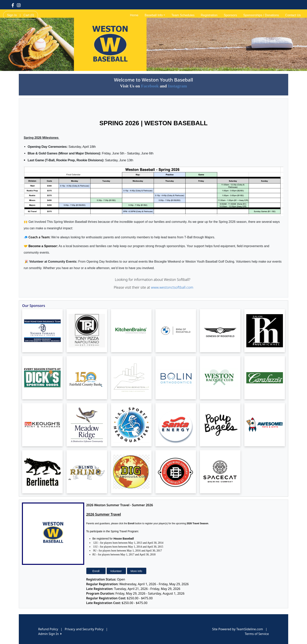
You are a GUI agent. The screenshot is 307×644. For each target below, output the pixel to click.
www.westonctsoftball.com (172, 287)
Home (134, 15)
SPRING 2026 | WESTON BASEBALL (153, 123)
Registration (209, 15)
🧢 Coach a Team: (37, 237)
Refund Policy (48, 629)
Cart (29, 15)
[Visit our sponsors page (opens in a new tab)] (42, 331)
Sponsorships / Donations (261, 15)
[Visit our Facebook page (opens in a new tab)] (13, 5)
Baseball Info (155, 15)
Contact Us (293, 15)
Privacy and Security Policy (84, 629)
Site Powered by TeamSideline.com (237, 629)
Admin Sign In (50, 634)
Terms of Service (257, 634)
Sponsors (230, 15)
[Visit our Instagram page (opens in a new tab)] (19, 5)
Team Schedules (183, 15)
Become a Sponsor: (43, 246)
